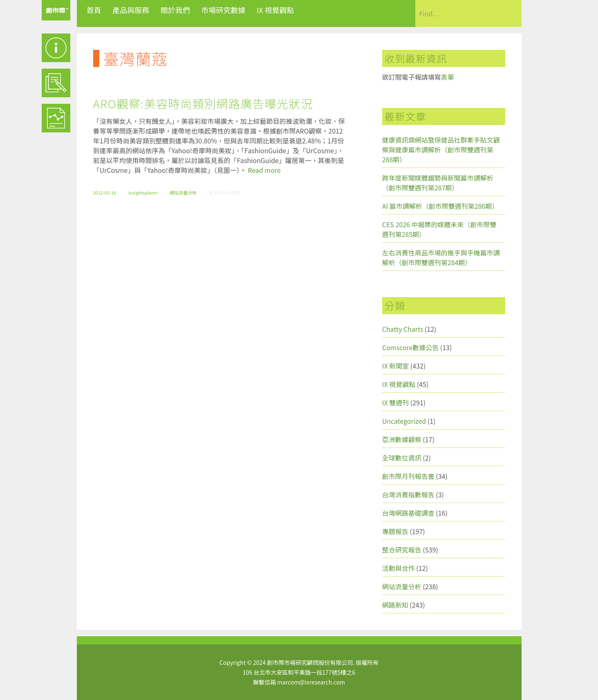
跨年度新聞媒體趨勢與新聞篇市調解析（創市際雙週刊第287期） (438, 183)
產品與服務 (131, 10)
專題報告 (395, 531)
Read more (264, 170)
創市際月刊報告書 (408, 476)
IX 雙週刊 (395, 403)
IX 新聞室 (395, 366)
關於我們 (175, 10)
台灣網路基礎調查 (408, 513)
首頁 (94, 10)
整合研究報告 (402, 550)
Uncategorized (404, 421)
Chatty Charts (403, 329)
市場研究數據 (223, 10)
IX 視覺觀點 (275, 10)
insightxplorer (143, 192)
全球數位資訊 (402, 458)
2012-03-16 (105, 192)
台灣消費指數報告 (408, 494)
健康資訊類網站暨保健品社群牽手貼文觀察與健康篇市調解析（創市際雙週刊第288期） (441, 150)
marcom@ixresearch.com (311, 682)
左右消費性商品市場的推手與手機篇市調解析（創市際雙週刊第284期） (441, 257)
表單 (448, 77)
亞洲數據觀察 (402, 439)
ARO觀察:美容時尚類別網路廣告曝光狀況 (203, 103)
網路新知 (395, 605)
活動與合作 (399, 568)
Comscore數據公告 (411, 347)
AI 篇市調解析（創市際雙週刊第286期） (440, 206)
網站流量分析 (183, 192)
